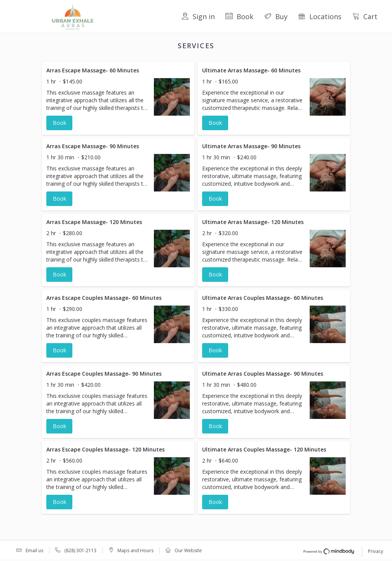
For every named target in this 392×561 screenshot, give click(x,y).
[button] (118, 98)
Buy (276, 16)
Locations (320, 16)
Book (239, 16)
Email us (34, 550)
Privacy (376, 551)
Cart (365, 16)
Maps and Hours (136, 550)
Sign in (198, 16)
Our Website (188, 550)
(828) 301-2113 (80, 550)
